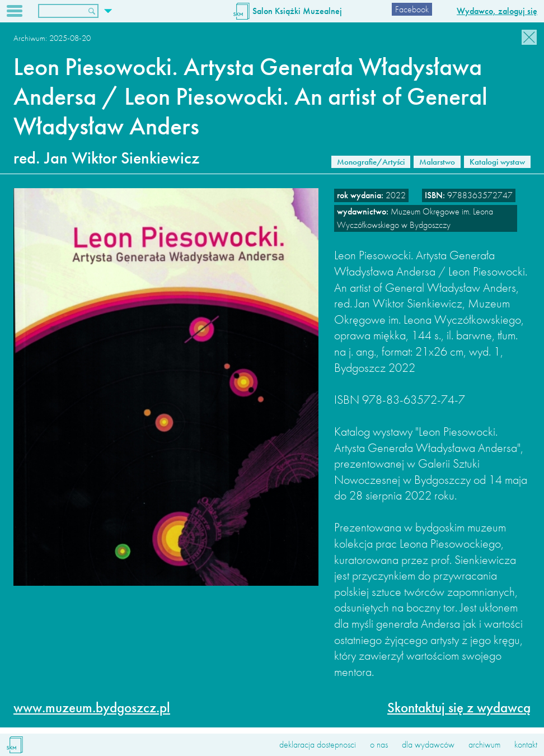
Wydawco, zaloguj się (497, 11)
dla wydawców (428, 745)
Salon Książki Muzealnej (297, 11)
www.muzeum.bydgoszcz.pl (92, 708)
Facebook (412, 9)
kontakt (526, 745)
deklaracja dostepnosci (318, 745)
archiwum (484, 745)
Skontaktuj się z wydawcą (459, 708)
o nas (379, 745)
